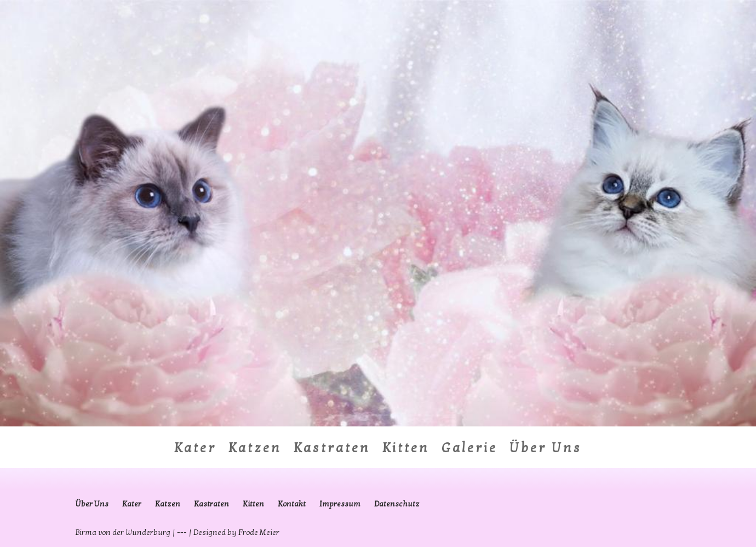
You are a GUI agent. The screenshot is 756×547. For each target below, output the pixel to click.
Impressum (340, 504)
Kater (195, 450)
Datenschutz (397, 504)
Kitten (406, 450)
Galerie (469, 450)
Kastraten (332, 450)
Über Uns (546, 450)
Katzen (255, 450)
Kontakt (292, 504)
